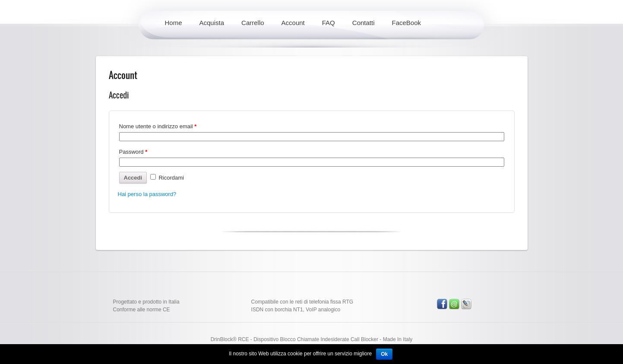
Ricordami (167, 178)
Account (293, 23)
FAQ (329, 23)
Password (133, 152)
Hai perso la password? (147, 194)
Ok (384, 354)
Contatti (364, 23)
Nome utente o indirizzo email (158, 126)
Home (174, 23)
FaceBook (407, 23)
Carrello (253, 23)
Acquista (212, 23)
